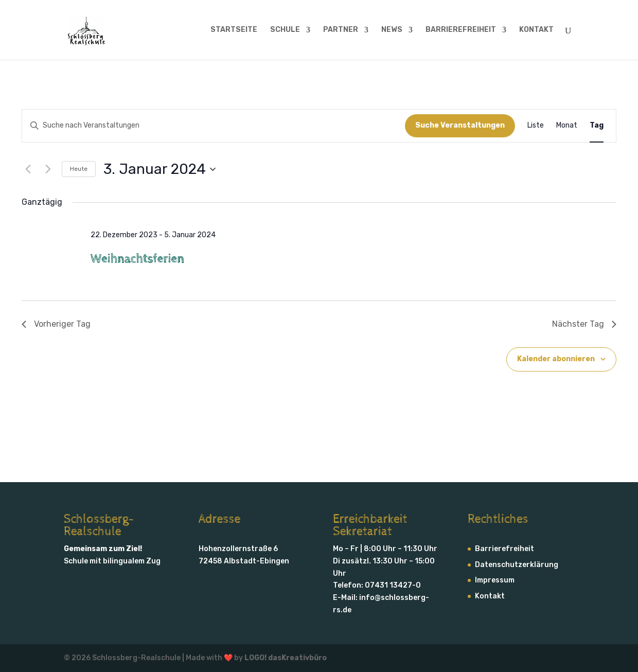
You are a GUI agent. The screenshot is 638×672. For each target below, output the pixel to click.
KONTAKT (536, 30)
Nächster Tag (584, 324)
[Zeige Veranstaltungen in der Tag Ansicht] (597, 126)
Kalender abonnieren (556, 359)
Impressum (495, 580)
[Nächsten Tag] (48, 169)
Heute (79, 169)
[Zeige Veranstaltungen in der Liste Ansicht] (536, 126)
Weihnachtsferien (137, 259)
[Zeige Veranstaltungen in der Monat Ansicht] (567, 126)
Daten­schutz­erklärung (517, 565)
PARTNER (341, 30)
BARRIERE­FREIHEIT (461, 30)
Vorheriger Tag (56, 324)
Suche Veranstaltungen (460, 125)
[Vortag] (28, 169)
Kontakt (490, 596)
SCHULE (285, 30)
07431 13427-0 (393, 585)
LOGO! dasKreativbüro (286, 658)
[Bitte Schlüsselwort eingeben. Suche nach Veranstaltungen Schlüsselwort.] (214, 126)
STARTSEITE (234, 30)
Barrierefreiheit (504, 549)
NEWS (392, 30)
